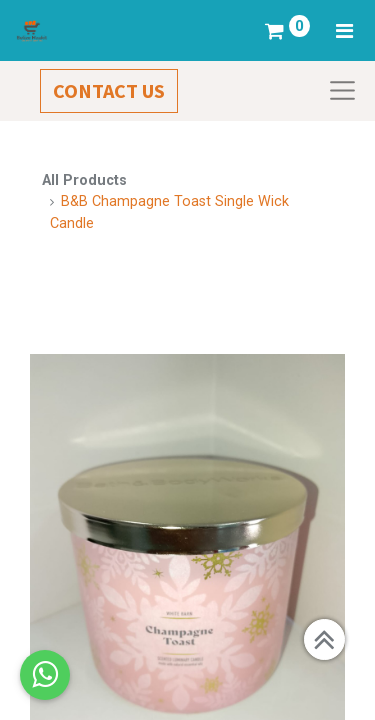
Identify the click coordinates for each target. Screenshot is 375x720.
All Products (84, 180)
